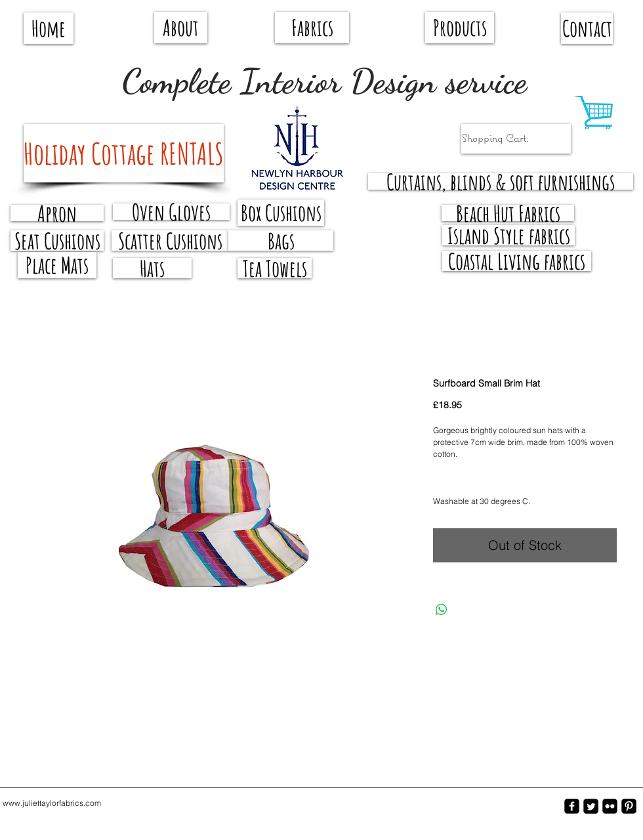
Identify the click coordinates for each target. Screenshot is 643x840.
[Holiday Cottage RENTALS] (124, 153)
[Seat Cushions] (57, 241)
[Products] (460, 28)
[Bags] (281, 241)
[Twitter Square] (591, 806)
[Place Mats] (57, 265)
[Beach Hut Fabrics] (508, 213)
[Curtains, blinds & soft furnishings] (501, 181)
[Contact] (587, 28)
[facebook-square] (572, 806)
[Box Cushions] (281, 213)
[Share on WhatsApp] (442, 610)
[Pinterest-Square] (629, 806)
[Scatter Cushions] (170, 241)
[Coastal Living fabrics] (517, 261)
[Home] (49, 28)
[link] (508, 138)
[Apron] (57, 213)
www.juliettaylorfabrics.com (52, 803)
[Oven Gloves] (171, 212)
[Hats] (152, 268)
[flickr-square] (610, 806)
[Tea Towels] (275, 268)
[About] (181, 28)
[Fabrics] (312, 28)
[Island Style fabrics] (508, 235)
